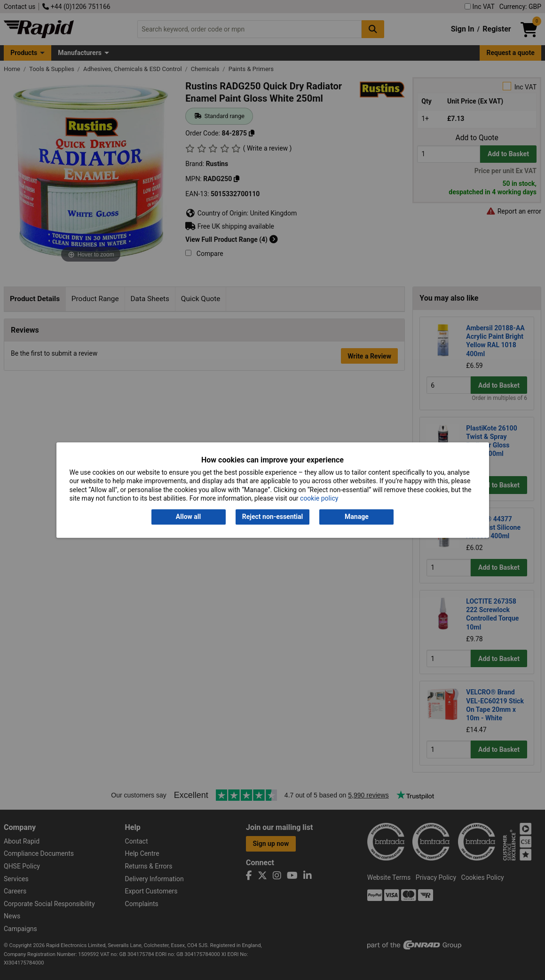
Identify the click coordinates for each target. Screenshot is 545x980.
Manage (357, 517)
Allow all (188, 517)
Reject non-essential (272, 517)
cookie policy (319, 498)
